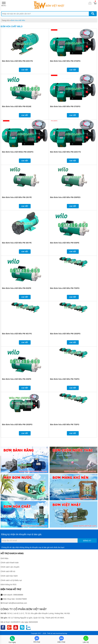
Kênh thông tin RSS (8, 585)
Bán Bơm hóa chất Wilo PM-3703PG (65, 61)
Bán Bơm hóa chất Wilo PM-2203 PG (17, 61)
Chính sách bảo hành (9, 576)
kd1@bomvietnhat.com (18, 603)
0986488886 (18, 595)
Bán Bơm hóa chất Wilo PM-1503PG (65, 334)
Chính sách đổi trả (8, 571)
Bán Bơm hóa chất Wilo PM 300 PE (17, 243)
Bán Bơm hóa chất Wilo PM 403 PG (17, 334)
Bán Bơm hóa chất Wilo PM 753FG (65, 424)
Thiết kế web (51, 633)
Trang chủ (5, 20)
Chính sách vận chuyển (10, 567)
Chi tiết (25, 70)
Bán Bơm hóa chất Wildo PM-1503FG (18, 152)
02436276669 (21, 599)
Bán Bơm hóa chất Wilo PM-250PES (65, 197)
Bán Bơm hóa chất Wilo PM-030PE (65, 243)
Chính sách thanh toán (10, 563)
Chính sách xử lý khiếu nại (11, 580)
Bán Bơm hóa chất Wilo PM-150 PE (17, 197)
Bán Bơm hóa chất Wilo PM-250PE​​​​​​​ (17, 379)
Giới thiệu (5, 558)
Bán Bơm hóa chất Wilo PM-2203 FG (66, 152)
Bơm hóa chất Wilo (18, 20)
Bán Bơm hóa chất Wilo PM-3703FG (65, 106)
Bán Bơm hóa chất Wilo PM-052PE (17, 288)
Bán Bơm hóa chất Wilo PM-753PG (65, 288)
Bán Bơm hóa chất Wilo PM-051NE (17, 106)
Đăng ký (87, 541)
